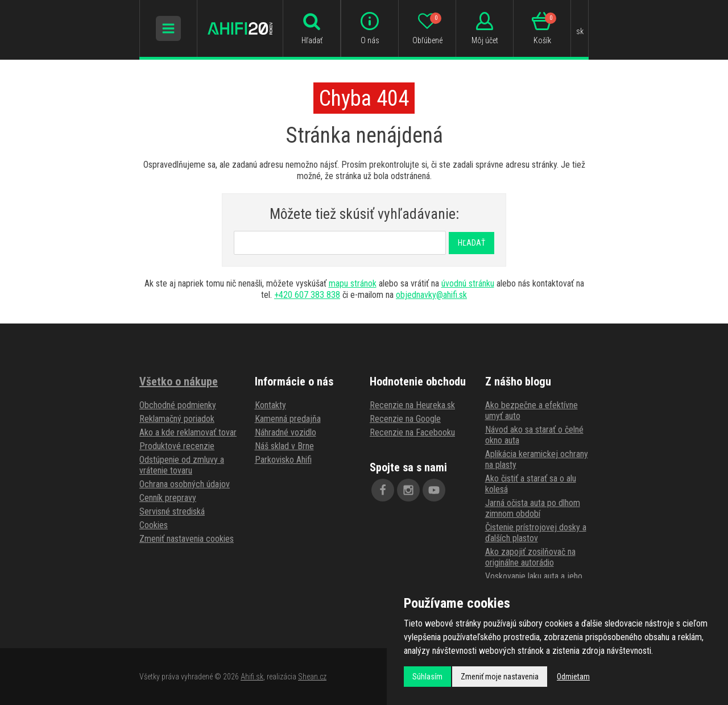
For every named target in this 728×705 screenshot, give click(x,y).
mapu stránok (353, 283)
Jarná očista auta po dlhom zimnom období (533, 508)
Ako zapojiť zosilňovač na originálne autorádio (530, 557)
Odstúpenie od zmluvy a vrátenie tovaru (182, 465)
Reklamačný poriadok (177, 419)
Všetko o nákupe (179, 381)
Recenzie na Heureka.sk (412, 405)
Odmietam (573, 677)
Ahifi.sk (252, 677)
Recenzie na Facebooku (412, 432)
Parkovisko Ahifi (283, 460)
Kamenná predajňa (288, 419)
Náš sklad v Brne (284, 446)
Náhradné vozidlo (286, 432)
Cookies (154, 525)
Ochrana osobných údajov (185, 484)
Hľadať (471, 243)
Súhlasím (427, 677)
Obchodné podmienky (178, 405)
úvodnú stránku (468, 283)
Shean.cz (312, 677)
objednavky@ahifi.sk (431, 295)
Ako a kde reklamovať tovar (188, 432)
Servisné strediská (172, 511)
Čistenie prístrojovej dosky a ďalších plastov (536, 533)
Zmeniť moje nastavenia (500, 677)
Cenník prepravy (168, 498)
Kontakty (270, 405)
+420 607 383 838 (307, 295)
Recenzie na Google (405, 419)
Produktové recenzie (177, 446)
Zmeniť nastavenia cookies (187, 539)
